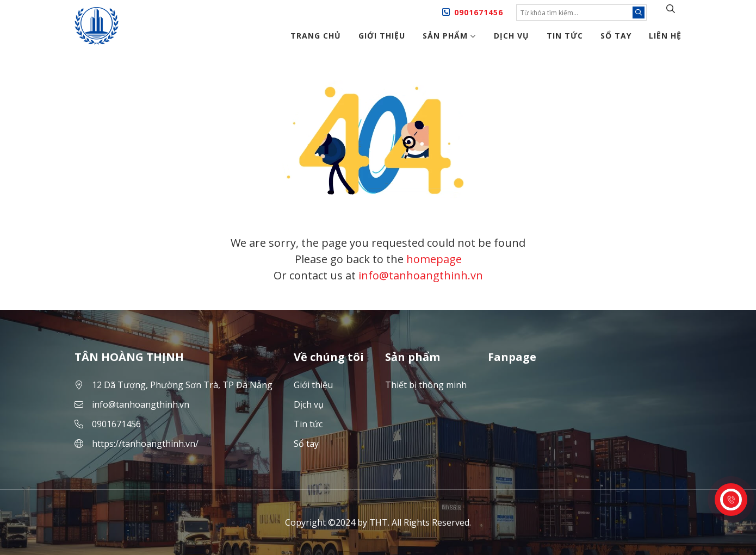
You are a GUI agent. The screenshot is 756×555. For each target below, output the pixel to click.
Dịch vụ (512, 36)
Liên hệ (665, 36)
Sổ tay (616, 36)
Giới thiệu (382, 36)
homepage (434, 259)
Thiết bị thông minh (426, 385)
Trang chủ (316, 36)
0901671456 (479, 12)
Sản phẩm (450, 36)
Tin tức (565, 36)
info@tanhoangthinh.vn (421, 275)
